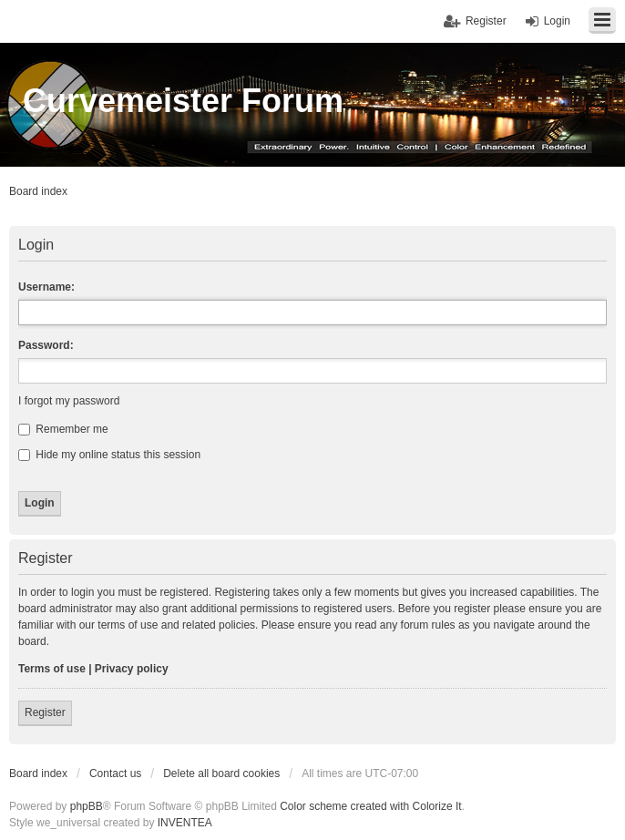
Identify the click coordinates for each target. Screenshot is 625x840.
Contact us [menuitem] (115, 773)
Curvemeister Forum (183, 101)
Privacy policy (132, 669)
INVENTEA (185, 823)
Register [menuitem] (486, 21)
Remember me (63, 429)
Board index (38, 773)
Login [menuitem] (557, 21)
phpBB (87, 806)
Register (45, 712)
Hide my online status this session (109, 455)
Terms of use (52, 669)
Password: (46, 345)
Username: (46, 287)
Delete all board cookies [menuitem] (221, 773)
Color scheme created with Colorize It (370, 806)
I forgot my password (69, 401)
